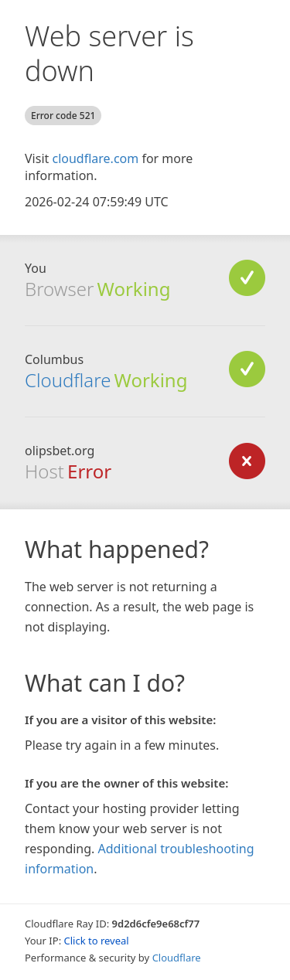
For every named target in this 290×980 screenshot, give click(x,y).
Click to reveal (97, 941)
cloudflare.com (95, 158)
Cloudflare (68, 380)
